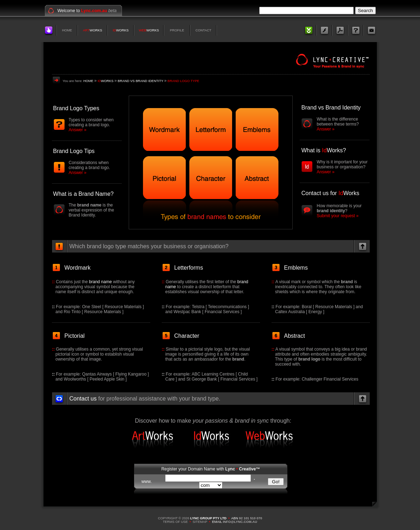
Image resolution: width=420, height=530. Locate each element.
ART (86, 30)
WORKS (96, 30)
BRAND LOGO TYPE (183, 81)
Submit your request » (337, 216)
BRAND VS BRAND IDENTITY (140, 81)
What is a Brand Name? (83, 194)
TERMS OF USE (175, 522)
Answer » (78, 130)
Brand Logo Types (76, 108)
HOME (67, 30)
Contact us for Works (330, 193)
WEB (142, 30)
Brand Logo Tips (74, 151)
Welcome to (82, 11)
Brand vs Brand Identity (331, 108)
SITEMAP (200, 522)
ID (114, 30)
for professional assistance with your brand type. (145, 399)
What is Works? (324, 150)
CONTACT (203, 30)
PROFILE (177, 30)
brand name (101, 282)
